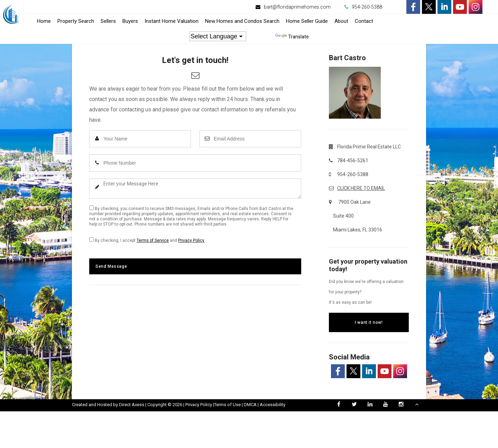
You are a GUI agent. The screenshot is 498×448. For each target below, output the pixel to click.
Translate (292, 37)
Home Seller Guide (307, 21)
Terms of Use (227, 405)
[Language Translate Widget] (218, 36)
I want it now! (369, 322)
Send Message (111, 266)
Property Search (76, 21)
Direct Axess (132, 405)
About (341, 21)
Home (44, 21)
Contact (364, 21)
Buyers (130, 21)
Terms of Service (153, 240)
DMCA (250, 405)
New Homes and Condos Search (242, 21)
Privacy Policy (191, 240)
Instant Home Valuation (172, 21)
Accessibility (273, 405)
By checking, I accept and (147, 240)
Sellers (108, 21)
